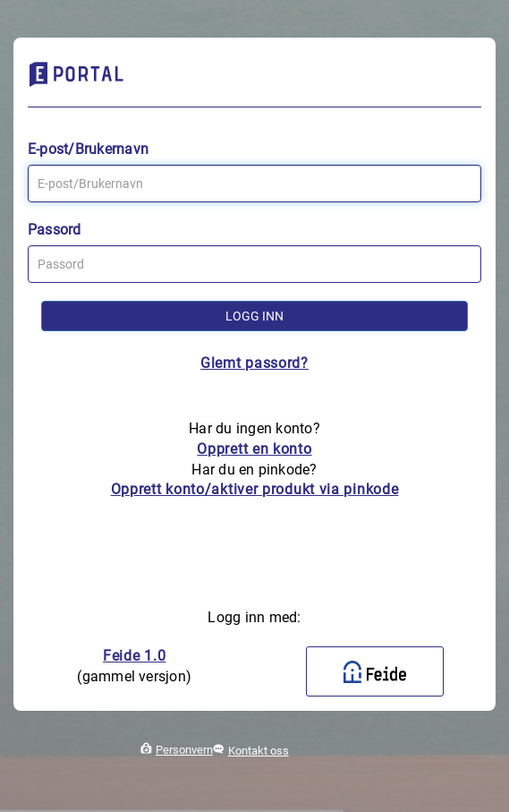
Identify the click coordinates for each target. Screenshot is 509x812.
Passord (55, 230)
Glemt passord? (254, 363)
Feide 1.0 (134, 656)
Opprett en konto (254, 449)
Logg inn (254, 316)
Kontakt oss (259, 751)
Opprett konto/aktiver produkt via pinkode (255, 489)
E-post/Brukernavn (88, 149)
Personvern (184, 750)
